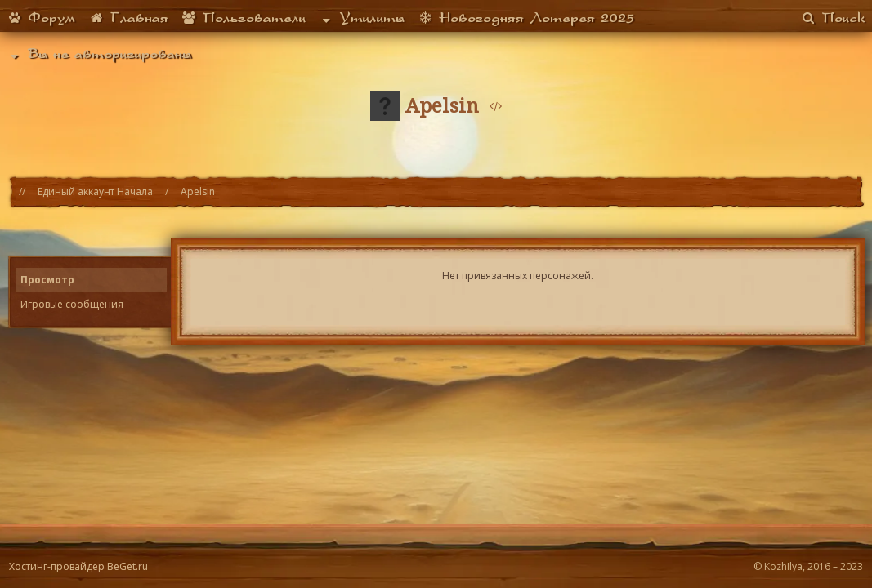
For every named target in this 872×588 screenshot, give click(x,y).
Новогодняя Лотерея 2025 (526, 17)
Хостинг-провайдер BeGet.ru (78, 566)
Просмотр (47, 280)
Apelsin (198, 192)
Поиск (833, 17)
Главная (128, 17)
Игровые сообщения (72, 304)
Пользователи (244, 17)
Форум (41, 17)
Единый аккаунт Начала (95, 192)
